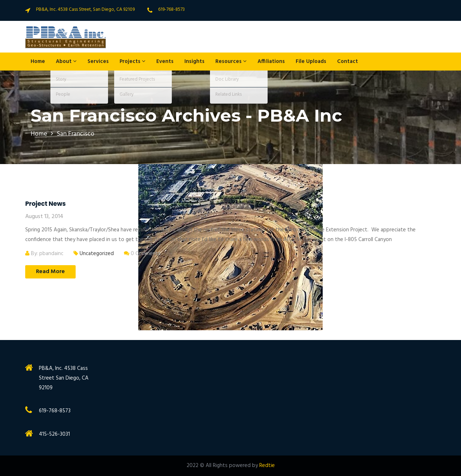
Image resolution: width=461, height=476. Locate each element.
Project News (45, 204)
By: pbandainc (44, 254)
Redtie (267, 466)
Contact (348, 62)
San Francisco (75, 134)
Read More (50, 272)
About (66, 62)
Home (38, 62)
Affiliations (271, 62)
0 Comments (142, 254)
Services (98, 62)
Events (165, 62)
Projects (133, 62)
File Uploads (311, 62)
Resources (231, 62)
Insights (194, 62)
